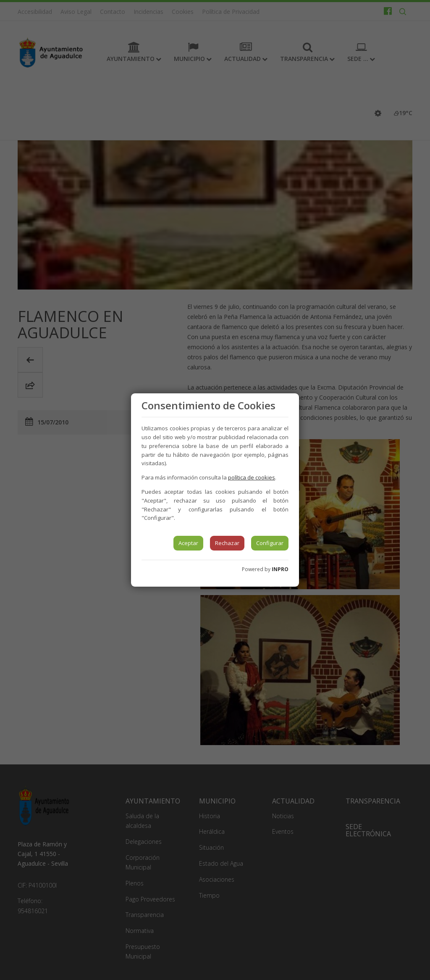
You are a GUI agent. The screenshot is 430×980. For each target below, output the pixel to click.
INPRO (280, 569)
